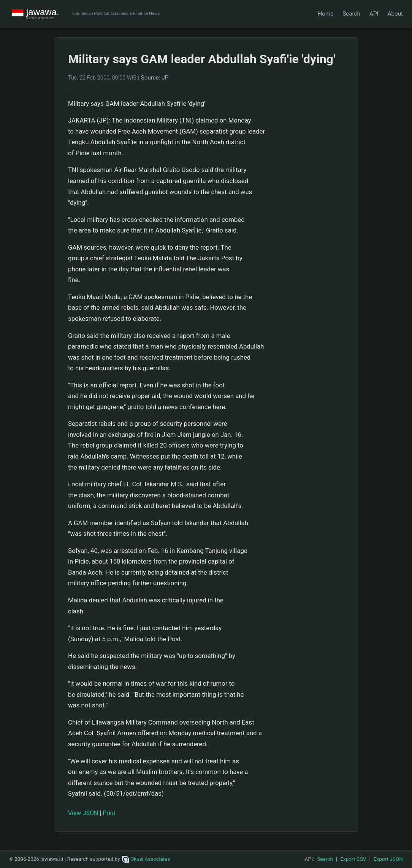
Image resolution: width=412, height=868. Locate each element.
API (374, 14)
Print (109, 813)
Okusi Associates (146, 859)
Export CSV (353, 859)
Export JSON (388, 859)
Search (351, 14)
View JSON (83, 813)
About (395, 14)
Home (326, 14)
